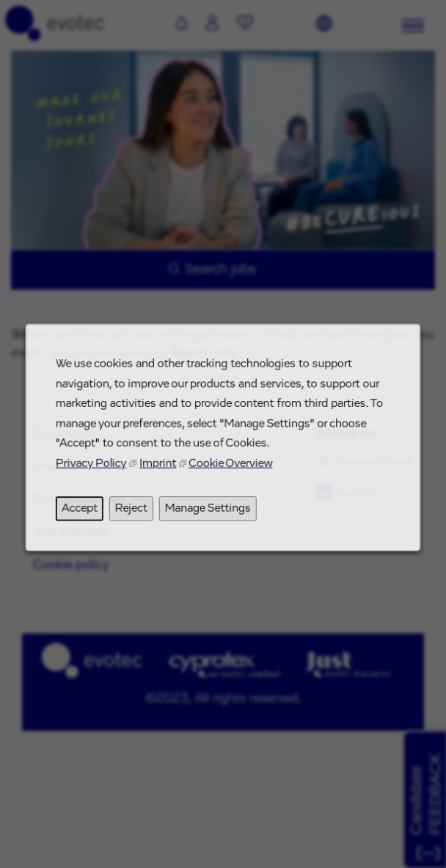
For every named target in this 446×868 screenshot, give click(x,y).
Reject (135, 514)
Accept (85, 514)
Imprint (161, 471)
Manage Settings (209, 514)
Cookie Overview (230, 471)
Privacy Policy (96, 471)
